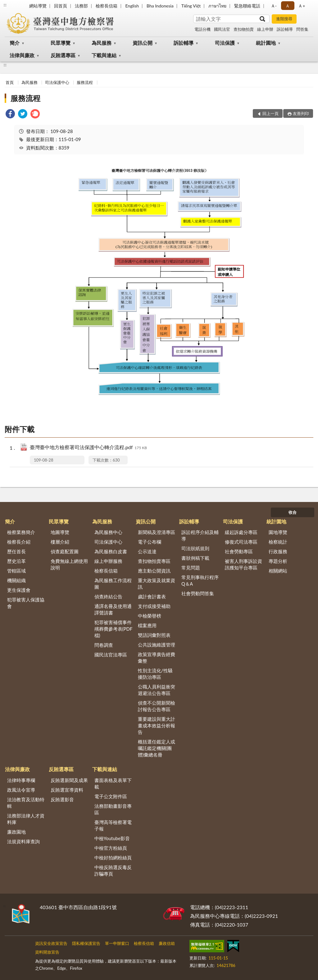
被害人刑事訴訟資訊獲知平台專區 (243, 564)
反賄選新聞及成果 (69, 780)
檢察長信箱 (107, 6)
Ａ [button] (288, 6)
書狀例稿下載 (195, 558)
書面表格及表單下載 (113, 783)
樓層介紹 (60, 542)
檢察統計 (278, 542)
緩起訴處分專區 (241, 532)
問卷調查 (104, 645)
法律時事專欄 (21, 780)
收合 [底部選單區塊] (293, 512)
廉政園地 (16, 832)
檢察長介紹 (19, 542)
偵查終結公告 (108, 596)
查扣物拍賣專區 (154, 561)
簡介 (15, 43)
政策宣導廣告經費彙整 (157, 658)
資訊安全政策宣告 (51, 943)
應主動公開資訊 (154, 571)
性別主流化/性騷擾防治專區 (155, 674)
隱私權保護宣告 (86, 943)
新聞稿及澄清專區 (157, 532)
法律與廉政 (22, 55)
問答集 (302, 29)
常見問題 (191, 568)
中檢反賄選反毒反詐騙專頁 (113, 870)
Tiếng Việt (191, 6)
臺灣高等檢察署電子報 (113, 825)
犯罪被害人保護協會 (26, 603)
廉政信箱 (167, 943)
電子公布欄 (150, 542)
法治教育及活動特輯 (26, 803)
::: (5, 5)
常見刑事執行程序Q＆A (200, 580)
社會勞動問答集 (198, 593)
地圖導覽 (60, 532)
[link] (10, 115)
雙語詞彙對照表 (154, 635)
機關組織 (16, 580)
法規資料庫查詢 (23, 841)
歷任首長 (16, 551)
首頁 (10, 82)
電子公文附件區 (111, 796)
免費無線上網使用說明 (69, 564)
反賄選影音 (62, 799)
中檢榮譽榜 (150, 616)
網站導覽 (38, 6)
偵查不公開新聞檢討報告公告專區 (157, 706)
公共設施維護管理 (157, 645)
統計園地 (266, 43)
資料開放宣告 (47, 952)
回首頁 (61, 6)
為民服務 (102, 43)
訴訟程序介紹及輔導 (200, 535)
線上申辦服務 (108, 561)
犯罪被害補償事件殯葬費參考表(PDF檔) (114, 629)
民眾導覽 (61, 43)
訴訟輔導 (285, 29)
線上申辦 (265, 29)
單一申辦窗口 (117, 943)
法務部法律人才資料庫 (26, 819)
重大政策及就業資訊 (157, 584)
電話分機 (202, 29)
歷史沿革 (16, 561)
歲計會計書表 (152, 596)
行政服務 (278, 551)
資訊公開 (143, 43)
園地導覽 (278, 532)
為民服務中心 (108, 532)
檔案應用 (147, 625)
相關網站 (278, 571)
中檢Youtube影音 (112, 838)
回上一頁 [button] (270, 113)
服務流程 (85, 82)
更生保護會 (19, 590)
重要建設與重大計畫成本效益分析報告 (157, 725)
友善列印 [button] (301, 113)
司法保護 (225, 43)
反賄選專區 (63, 55)
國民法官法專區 (111, 655)
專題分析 (278, 561)
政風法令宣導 (21, 790)
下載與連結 (104, 55)
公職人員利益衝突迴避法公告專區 (157, 690)
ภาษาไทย (217, 6)
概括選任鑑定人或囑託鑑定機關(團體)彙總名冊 (157, 748)
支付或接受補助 (154, 606)
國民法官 (222, 29)
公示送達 (147, 551)
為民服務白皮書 (111, 551)
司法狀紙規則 (195, 548)
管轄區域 (16, 571)
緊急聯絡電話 (247, 6)
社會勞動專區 (239, 551)
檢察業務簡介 (21, 532)
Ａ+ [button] (302, 6)
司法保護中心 (57, 82)
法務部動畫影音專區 (113, 809)
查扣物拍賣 (244, 29)
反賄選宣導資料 (67, 790)
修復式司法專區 (241, 542)
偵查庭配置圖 (65, 551)
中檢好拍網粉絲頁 (113, 858)
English (132, 6)
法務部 (81, 6)
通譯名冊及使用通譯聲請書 (113, 609)
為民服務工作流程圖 (113, 584)
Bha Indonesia (160, 6)
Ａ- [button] (274, 6)
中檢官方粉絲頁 (111, 848)
